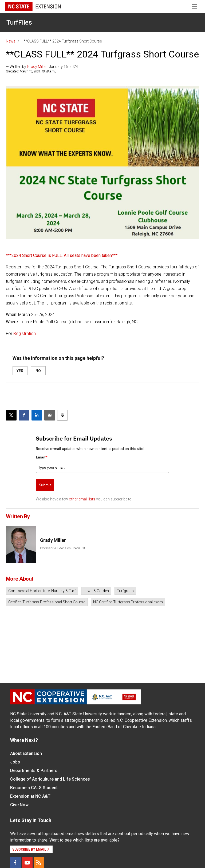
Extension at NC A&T (30, 796)
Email (42, 457)
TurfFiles (19, 22)
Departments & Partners (34, 771)
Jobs (15, 762)
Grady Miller (37, 67)
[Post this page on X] (11, 415)
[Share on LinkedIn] (37, 415)
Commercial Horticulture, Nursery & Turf (42, 591)
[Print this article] (62, 415)
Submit (45, 485)
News (11, 41)
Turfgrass (125, 591)
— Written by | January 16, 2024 (42, 67)
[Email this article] (50, 415)
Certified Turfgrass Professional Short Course (47, 602)
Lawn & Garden (96, 591)
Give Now (19, 805)
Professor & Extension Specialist (63, 548)
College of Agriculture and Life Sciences (50, 779)
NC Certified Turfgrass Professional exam (128, 602)
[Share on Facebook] (24, 415)
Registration (25, 333)
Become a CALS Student (34, 788)
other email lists (82, 499)
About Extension (26, 753)
